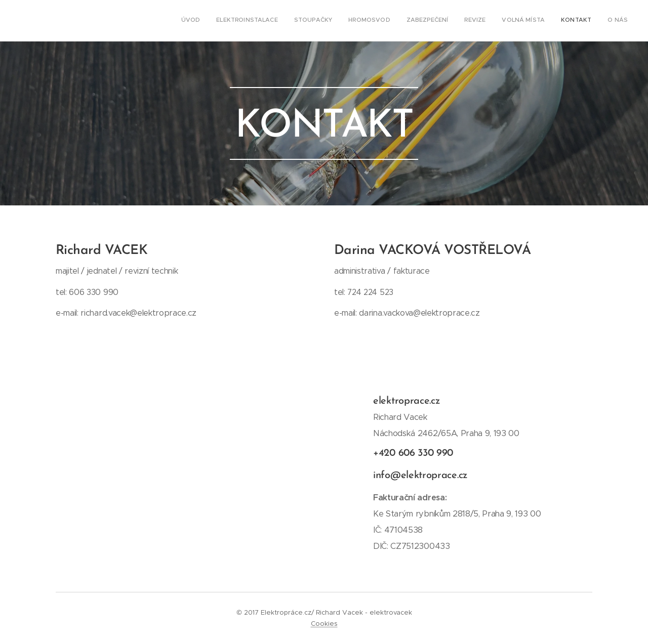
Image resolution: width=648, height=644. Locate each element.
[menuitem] (501, 21)
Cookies (324, 624)
